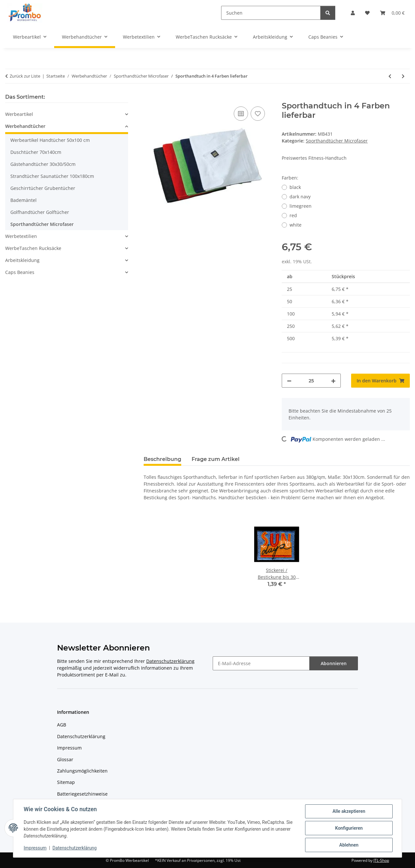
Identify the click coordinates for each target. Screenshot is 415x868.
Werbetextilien (21, 236)
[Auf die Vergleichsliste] (241, 114)
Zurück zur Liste (25, 76)
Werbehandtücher (25, 126)
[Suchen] (271, 13)
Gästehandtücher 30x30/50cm (43, 164)
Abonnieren (334, 663)
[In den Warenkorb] (149, 98)
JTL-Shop (381, 860)
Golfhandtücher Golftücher (40, 212)
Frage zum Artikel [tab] (216, 459)
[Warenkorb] (392, 13)
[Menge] (311, 381)
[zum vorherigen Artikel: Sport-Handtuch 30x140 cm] (390, 76)
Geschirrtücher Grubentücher (43, 188)
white (296, 225)
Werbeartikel (19, 114)
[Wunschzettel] (367, 13)
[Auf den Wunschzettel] (258, 114)
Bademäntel (24, 200)
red (293, 215)
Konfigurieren (349, 828)
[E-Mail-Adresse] (261, 663)
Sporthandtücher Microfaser (337, 141)
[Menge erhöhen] (333, 381)
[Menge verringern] (289, 381)
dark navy (300, 197)
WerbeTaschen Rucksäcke (33, 248)
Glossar (65, 759)
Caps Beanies (20, 272)
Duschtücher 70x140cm (36, 152)
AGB (62, 725)
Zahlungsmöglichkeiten (82, 771)
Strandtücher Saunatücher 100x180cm (52, 176)
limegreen (301, 206)
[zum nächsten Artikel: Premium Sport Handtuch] (403, 76)
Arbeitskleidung (22, 260)
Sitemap (66, 782)
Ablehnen (349, 845)
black (295, 187)
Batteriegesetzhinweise (82, 794)
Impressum (35, 848)
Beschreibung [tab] (162, 459)
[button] (353, 13)
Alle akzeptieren (349, 811)
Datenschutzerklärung (75, 848)
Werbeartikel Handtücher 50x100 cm (50, 140)
